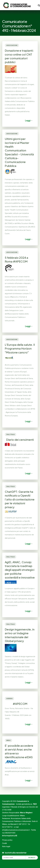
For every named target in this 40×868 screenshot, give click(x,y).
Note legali (6, 847)
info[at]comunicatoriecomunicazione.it (16, 830)
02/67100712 (7, 827)
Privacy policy (7, 840)
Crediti (4, 843)
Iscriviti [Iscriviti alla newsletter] (32, 858)
